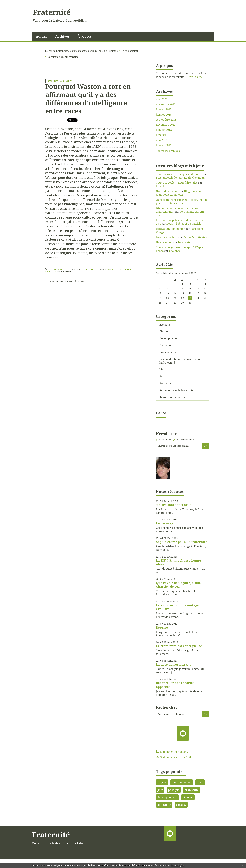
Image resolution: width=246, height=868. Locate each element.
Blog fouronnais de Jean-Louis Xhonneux (182, 193)
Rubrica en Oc (178, 203)
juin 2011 (162, 135)
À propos (85, 36)
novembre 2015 (166, 104)
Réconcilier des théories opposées (175, 685)
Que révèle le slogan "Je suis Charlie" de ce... (178, 585)
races (48, 271)
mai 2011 (162, 140)
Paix (162, 376)
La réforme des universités (63, 57)
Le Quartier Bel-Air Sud (180, 213)
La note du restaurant (173, 664)
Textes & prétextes (195, 237)
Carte (161, 413)
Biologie (90, 269)
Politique (165, 383)
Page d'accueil (130, 51)
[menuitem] (42, 36)
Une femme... (164, 242)
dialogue (188, 797)
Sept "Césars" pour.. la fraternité (182, 542)
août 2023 (162, 99)
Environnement (169, 352)
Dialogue (165, 345)
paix (160, 790)
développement (167, 797)
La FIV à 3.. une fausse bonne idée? (179, 562)
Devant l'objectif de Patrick (184, 224)
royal (200, 782)
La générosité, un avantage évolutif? (177, 607)
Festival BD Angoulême (171, 229)
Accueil (42, 36)
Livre (163, 369)
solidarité (164, 805)
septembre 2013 (166, 120)
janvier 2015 (164, 115)
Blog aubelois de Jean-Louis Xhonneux (180, 178)
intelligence (127, 269)
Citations (165, 331)
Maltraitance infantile (174, 505)
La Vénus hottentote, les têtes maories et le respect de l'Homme (81, 51)
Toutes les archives (168, 151)
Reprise (162, 627)
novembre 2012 (166, 125)
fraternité (112, 269)
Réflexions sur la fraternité (176, 390)
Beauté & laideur (167, 237)
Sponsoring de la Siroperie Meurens (179, 174)
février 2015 (164, 109)
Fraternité (52, 12)
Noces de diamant (167, 191)
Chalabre (175, 251)
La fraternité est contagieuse (179, 646)
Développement (169, 338)
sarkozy (181, 805)
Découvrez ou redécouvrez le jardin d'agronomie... (179, 210)
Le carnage (165, 523)
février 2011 (164, 145)
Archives (62, 36)
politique (174, 790)
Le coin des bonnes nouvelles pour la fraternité (181, 361)
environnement (182, 782)
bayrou (162, 782)
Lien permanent (56, 269)
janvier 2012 (164, 130)
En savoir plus (177, 865)
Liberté (161, 186)
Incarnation (186, 242)
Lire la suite (195, 77)
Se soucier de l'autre (172, 397)
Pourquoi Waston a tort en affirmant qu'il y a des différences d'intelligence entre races (88, 99)
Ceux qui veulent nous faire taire (177, 183)
